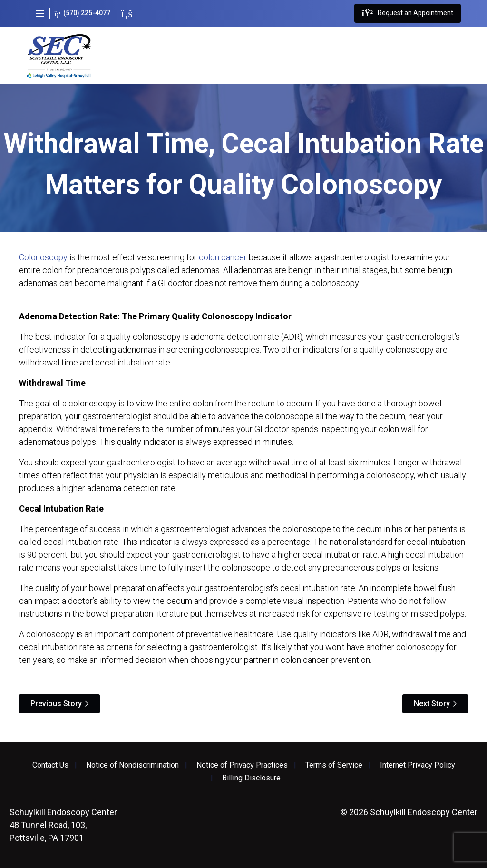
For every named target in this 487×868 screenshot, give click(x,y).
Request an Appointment (408, 13)
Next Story (432, 704)
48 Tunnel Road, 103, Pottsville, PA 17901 (63, 825)
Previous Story (56, 704)
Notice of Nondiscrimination (132, 765)
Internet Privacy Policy (418, 765)
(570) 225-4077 (83, 13)
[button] (40, 13)
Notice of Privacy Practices (242, 765)
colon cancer (223, 257)
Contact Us (50, 765)
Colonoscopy (43, 257)
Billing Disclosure (251, 778)
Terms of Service (334, 765)
